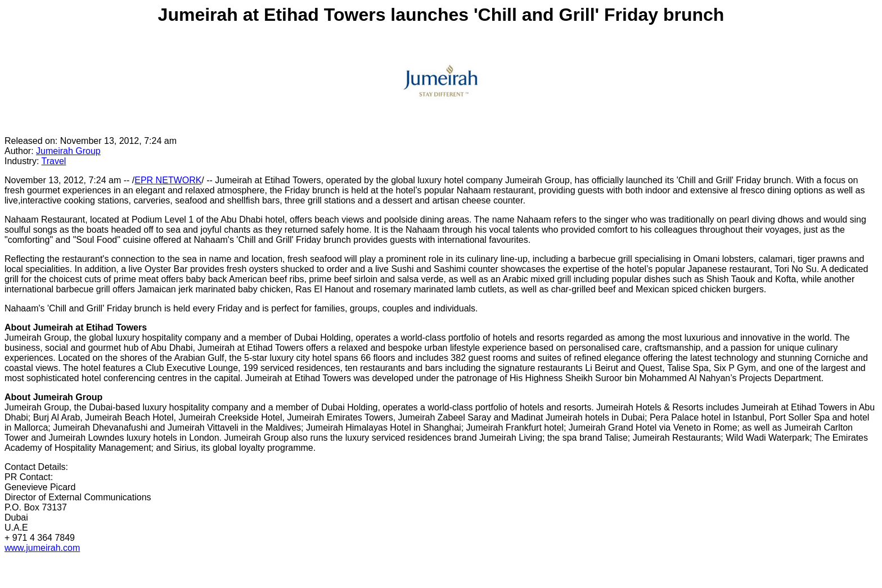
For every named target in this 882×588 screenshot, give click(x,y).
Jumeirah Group (68, 151)
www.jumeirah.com (42, 548)
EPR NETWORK (168, 180)
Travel (54, 161)
